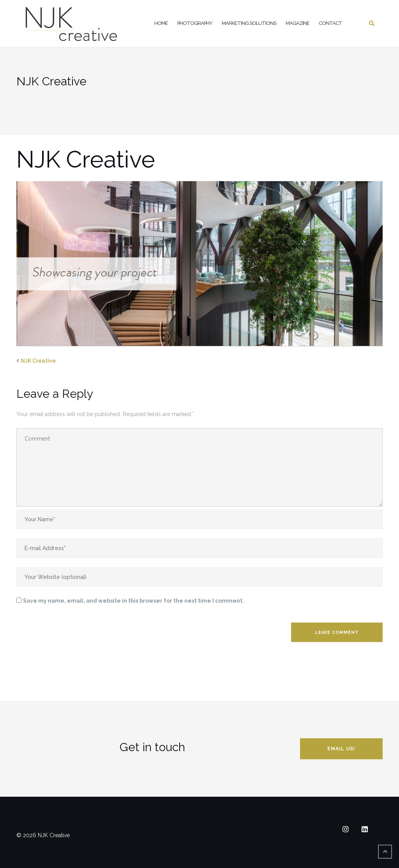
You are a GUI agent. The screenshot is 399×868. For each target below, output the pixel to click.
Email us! (341, 749)
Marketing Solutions (249, 23)
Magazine (297, 23)
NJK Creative (38, 361)
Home (161, 23)
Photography (195, 23)
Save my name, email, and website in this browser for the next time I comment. (133, 601)
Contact (330, 23)
